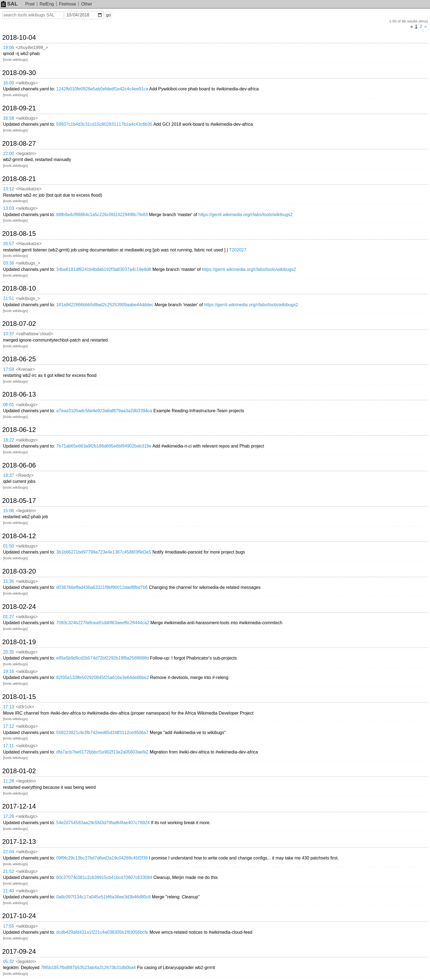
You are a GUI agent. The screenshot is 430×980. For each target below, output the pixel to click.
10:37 (9, 334)
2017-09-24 (19, 952)
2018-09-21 (19, 108)
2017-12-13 (19, 842)
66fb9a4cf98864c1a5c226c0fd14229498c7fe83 (102, 215)
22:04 (9, 852)
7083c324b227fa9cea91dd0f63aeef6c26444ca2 (103, 623)
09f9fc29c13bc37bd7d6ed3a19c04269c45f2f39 (102, 858)
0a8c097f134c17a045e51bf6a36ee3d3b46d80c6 (103, 897)
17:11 (9, 746)
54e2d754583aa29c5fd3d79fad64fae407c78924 (103, 823)
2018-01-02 (19, 771)
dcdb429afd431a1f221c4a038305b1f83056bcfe (102, 932)
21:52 (9, 871)
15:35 (9, 581)
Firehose (67, 4)
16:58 (9, 118)
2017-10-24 (19, 916)
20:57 (9, 244)
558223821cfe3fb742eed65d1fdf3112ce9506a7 (102, 733)
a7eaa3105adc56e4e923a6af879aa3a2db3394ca (104, 411)
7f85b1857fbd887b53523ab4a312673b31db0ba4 (88, 968)
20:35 (9, 652)
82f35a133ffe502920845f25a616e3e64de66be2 (103, 677)
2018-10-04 (19, 38)
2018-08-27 (19, 144)
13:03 (9, 208)
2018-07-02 (19, 324)
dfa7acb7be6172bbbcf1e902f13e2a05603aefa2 (102, 752)
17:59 (9, 369)
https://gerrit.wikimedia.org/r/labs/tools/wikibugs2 (246, 215)
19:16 (9, 671)
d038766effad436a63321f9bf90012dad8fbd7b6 (102, 587)
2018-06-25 (19, 359)
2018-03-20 (19, 571)
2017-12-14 (19, 806)
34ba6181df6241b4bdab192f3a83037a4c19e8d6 (104, 269)
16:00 (9, 83)
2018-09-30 (19, 73)
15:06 (9, 511)
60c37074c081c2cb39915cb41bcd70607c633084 (104, 877)
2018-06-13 (19, 394)
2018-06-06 (19, 465)
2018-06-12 (19, 430)
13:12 (9, 189)
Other (87, 4)
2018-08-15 (19, 234)
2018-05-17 (19, 501)
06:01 (9, 405)
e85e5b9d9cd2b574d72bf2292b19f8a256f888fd (102, 658)
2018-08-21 (19, 179)
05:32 (9, 962)
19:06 (9, 48)
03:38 (9, 263)
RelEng (47, 4)
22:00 (9, 154)
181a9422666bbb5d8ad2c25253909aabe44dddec (105, 305)
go (108, 15)
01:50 (9, 546)
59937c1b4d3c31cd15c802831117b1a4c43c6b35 (104, 124)
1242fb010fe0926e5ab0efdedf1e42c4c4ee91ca (102, 89)
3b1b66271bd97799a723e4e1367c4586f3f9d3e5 (104, 552)
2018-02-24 (19, 607)
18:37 (9, 475)
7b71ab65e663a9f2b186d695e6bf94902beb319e (104, 446)
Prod (30, 4)
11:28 (9, 781)
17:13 (9, 707)
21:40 (9, 891)
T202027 (238, 250)
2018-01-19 (19, 642)
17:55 (9, 926)
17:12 (9, 726)
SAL (9, 4)
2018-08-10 (19, 288)
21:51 (9, 298)
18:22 (9, 440)
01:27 (9, 617)
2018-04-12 (19, 536)
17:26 (9, 816)
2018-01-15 (19, 697)
